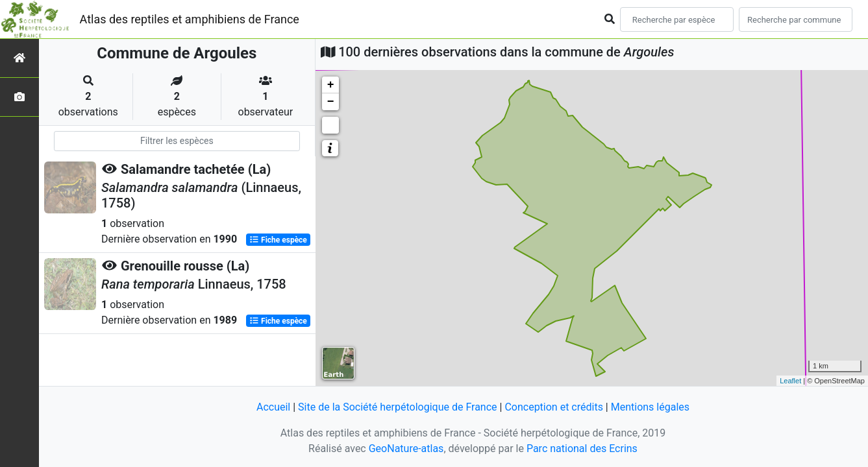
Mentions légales (650, 407)
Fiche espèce (278, 240)
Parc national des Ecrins (582, 449)
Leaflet (790, 381)
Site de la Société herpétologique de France (397, 407)
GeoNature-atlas (406, 449)
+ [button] (331, 85)
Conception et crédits (554, 407)
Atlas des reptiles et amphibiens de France (190, 19)
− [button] (331, 102)
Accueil (273, 407)
